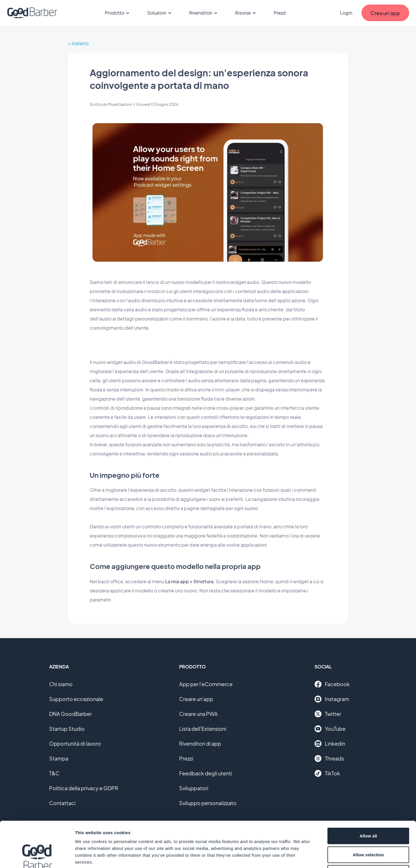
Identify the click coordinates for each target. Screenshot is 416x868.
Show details (300, 857)
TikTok (327, 773)
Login (346, 13)
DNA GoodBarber (70, 714)
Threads (329, 758)
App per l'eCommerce (206, 684)
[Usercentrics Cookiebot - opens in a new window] (37, 857)
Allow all (368, 793)
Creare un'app (196, 699)
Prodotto (118, 13)
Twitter (328, 714)
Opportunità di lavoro (75, 743)
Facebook (332, 684)
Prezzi (280, 13)
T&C (54, 773)
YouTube (330, 729)
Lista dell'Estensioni (203, 729)
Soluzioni (160, 13)
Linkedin (330, 744)
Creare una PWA (198, 714)
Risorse (246, 13)
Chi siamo (61, 684)
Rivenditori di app (200, 743)
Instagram (332, 699)
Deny (368, 830)
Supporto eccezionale (76, 699)
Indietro (80, 43)
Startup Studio (67, 729)
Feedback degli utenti (206, 773)
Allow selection (368, 812)
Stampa (59, 758)
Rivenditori (204, 13)
